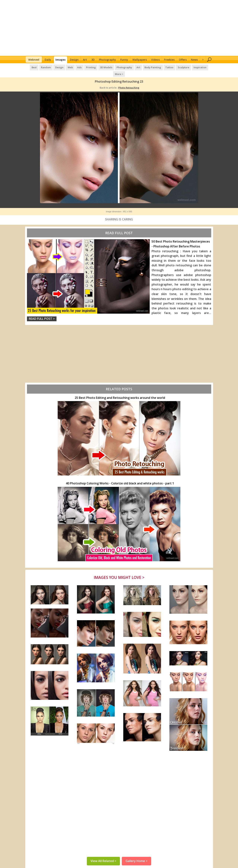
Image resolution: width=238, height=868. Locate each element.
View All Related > (103, 855)
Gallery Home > (136, 855)
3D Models (100, 67)
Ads (74, 67)
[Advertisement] (119, 28)
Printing (85, 67)
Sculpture (176, 67)
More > (206, 67)
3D (93, 60)
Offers (183, 60)
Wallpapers (140, 60)
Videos (155, 60)
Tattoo (162, 67)
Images (61, 60)
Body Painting (146, 67)
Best (30, 67)
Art (85, 60)
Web (65, 67)
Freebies (169, 60)
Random (41, 67)
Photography (107, 60)
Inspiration (192, 67)
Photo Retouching (129, 81)
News (194, 60)
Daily (48, 60)
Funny (124, 60)
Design (74, 60)
